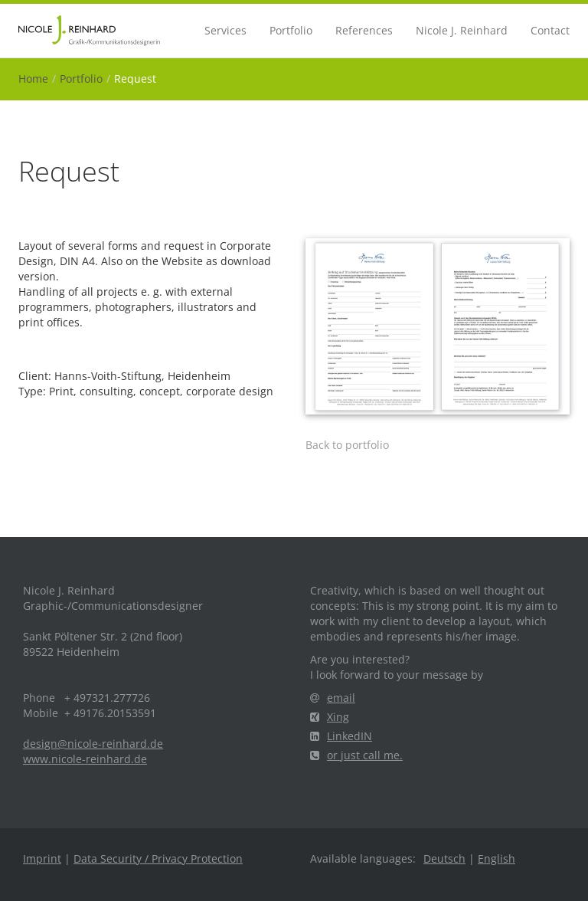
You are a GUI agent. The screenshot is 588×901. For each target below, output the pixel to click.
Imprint (42, 858)
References (364, 30)
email (333, 698)
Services (225, 30)
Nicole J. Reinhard (462, 30)
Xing (330, 717)
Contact (550, 30)
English (497, 858)
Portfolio (291, 30)
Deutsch (444, 858)
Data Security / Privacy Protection (158, 858)
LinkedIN (341, 736)
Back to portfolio (347, 445)
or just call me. (356, 755)
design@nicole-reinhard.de (93, 744)
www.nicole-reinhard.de (85, 759)
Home (33, 79)
